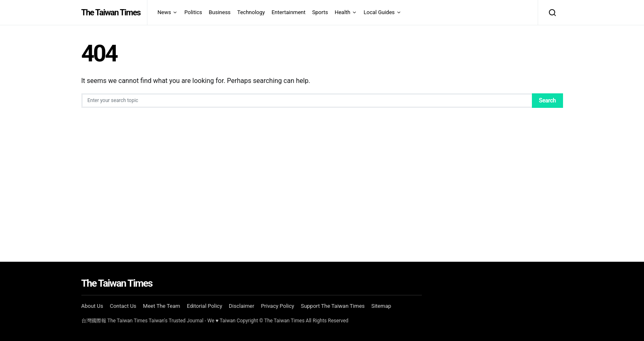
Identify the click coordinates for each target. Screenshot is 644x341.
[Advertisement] (322, 183)
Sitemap (381, 306)
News (164, 12)
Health (343, 12)
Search (547, 100)
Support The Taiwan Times (333, 306)
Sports (320, 12)
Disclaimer (241, 306)
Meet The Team (162, 306)
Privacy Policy (277, 306)
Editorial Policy (204, 306)
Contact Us (123, 306)
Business (220, 12)
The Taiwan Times (111, 12)
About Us (92, 306)
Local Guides (379, 12)
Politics (193, 12)
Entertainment (289, 12)
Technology (251, 12)
